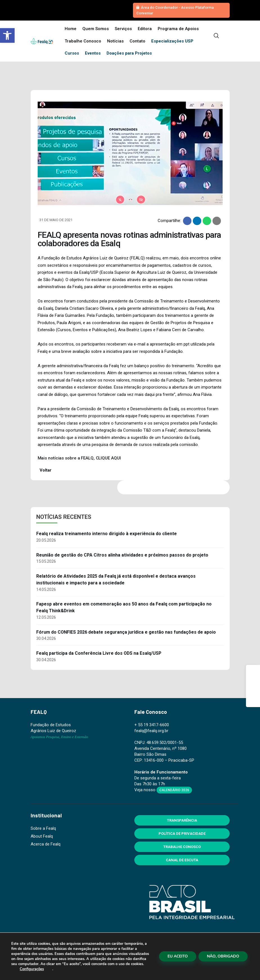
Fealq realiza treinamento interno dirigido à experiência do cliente (107, 534)
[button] (7, 35)
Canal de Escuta (182, 860)
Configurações (32, 969)
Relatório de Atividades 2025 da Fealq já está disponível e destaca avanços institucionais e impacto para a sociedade (116, 579)
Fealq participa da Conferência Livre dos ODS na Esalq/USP (99, 653)
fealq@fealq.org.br (151, 731)
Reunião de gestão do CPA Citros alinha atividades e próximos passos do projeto (122, 555)
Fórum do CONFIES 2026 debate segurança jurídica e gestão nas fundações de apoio (126, 632)
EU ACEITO (178, 956)
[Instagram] (253, 686)
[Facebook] (253, 672)
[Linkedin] (253, 700)
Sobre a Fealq (43, 828)
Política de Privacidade (182, 834)
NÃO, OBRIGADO (223, 956)
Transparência (182, 820)
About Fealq (42, 836)
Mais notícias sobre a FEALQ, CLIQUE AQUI (79, 458)
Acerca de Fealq (46, 844)
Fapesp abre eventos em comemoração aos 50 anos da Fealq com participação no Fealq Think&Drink (124, 607)
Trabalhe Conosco (182, 847)
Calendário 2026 (174, 790)
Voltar (45, 470)
